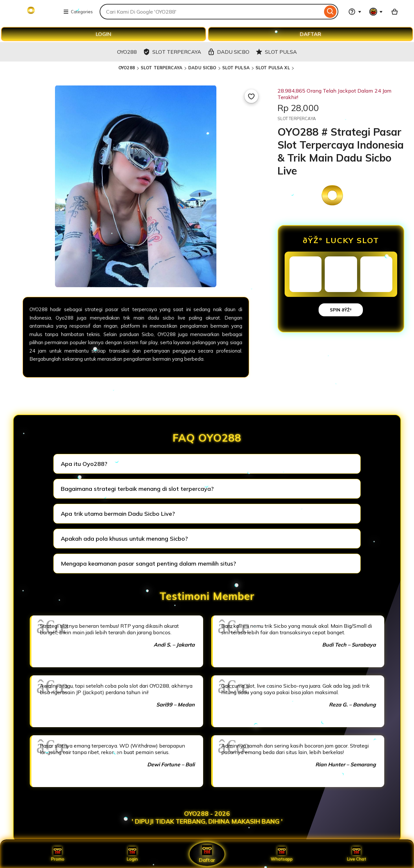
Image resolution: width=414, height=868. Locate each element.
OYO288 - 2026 (207, 814)
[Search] (330, 12)
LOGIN (103, 34)
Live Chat (357, 854)
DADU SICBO (202, 68)
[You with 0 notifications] (376, 12)
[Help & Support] (355, 12)
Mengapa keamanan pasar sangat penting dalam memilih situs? (148, 564)
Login (132, 854)
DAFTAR (310, 34)
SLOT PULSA (236, 68)
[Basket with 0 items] (395, 12)
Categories (78, 12)
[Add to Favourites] (251, 96)
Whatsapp (282, 854)
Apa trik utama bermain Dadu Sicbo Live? (118, 514)
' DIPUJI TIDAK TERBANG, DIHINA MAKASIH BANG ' (207, 821)
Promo (58, 854)
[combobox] (211, 12)
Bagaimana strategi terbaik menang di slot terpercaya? (137, 489)
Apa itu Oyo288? (84, 464)
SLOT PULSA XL (273, 68)
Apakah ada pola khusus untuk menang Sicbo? (124, 539)
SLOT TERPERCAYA (162, 68)
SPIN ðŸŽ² (341, 310)
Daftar (207, 854)
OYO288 (127, 68)
